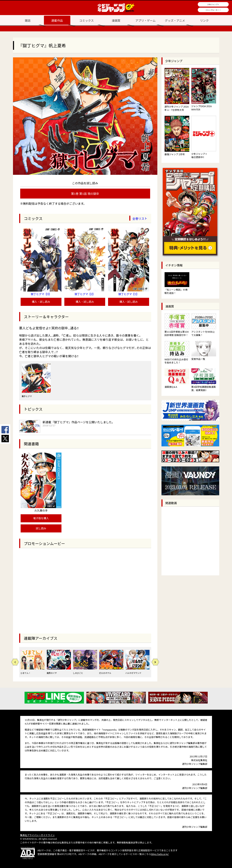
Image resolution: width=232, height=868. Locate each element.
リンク (204, 21)
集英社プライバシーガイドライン (38, 835)
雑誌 (28, 21)
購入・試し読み (41, 302)
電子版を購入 (41, 518)
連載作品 (57, 21)
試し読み (41, 528)
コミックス (87, 21)
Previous (15, 662)
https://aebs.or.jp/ (160, 854)
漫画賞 (116, 21)
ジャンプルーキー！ (213, 10)
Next (155, 662)
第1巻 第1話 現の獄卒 (85, 194)
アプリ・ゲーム (146, 21)
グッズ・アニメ (175, 21)
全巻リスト (140, 219)
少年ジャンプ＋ (213, 5)
